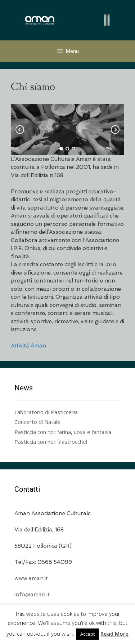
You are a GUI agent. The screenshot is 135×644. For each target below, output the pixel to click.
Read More (114, 634)
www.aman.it (31, 578)
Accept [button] (87, 634)
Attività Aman (28, 346)
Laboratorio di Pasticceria (46, 412)
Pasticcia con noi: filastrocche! (51, 442)
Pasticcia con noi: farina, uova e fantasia (63, 432)
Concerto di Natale (37, 422)
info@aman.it (32, 595)
